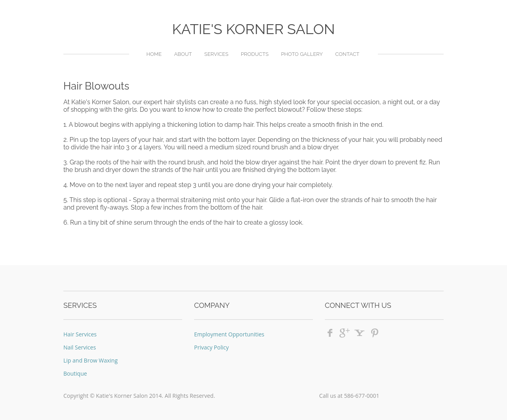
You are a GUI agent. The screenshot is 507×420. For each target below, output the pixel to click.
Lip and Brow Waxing (91, 360)
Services (216, 54)
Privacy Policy (211, 347)
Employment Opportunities (229, 334)
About (183, 54)
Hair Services (80, 334)
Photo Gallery (302, 54)
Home (154, 54)
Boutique (75, 373)
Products (255, 54)
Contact (347, 54)
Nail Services (80, 347)
